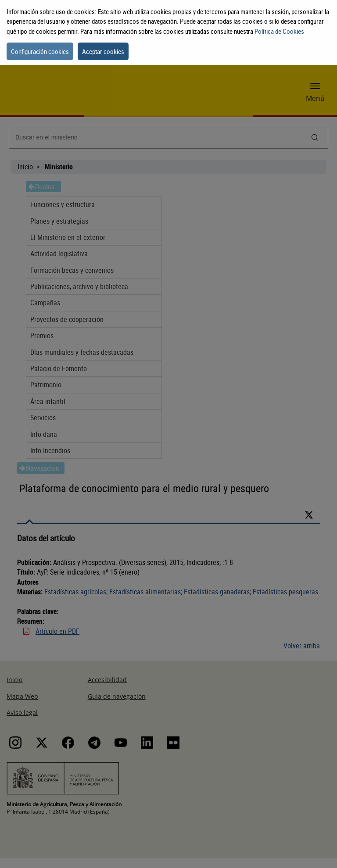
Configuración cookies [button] (40, 51)
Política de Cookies (279, 31)
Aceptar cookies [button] (103, 51)
